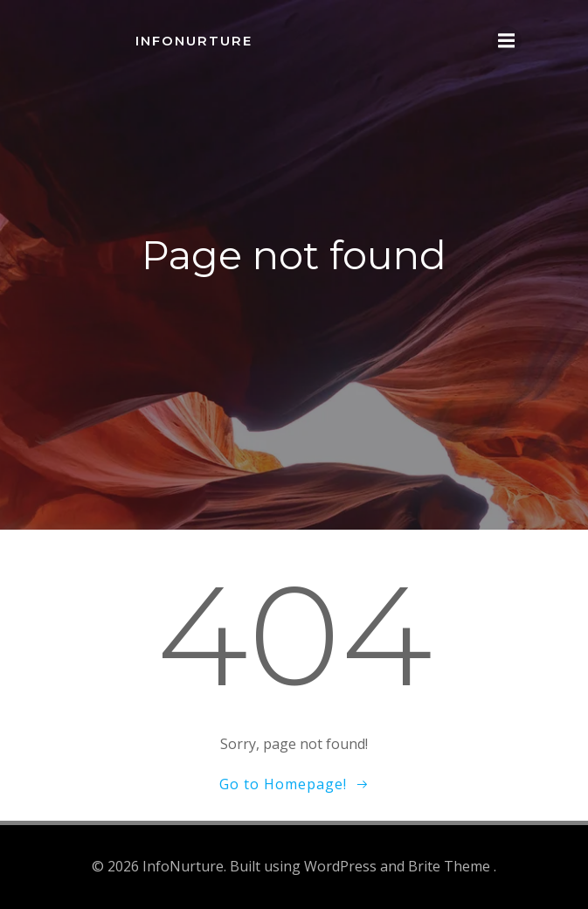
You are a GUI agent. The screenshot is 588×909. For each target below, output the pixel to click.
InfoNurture (194, 41)
